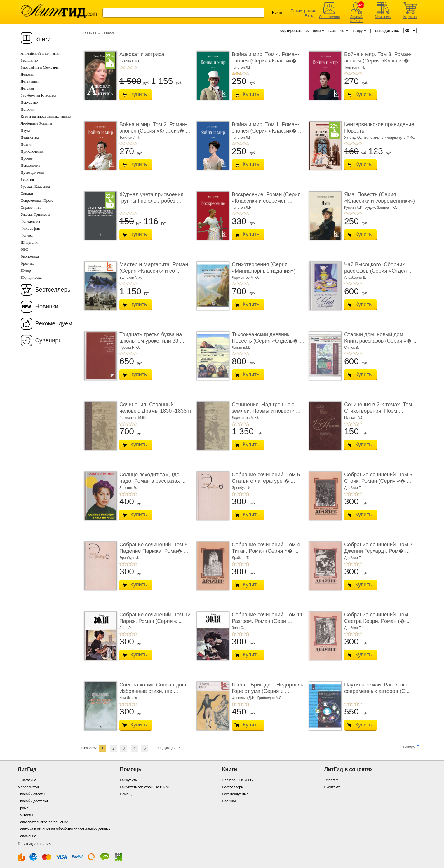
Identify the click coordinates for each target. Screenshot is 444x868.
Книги (43, 39)
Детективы (30, 81)
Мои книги (383, 17)
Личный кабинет (356, 19)
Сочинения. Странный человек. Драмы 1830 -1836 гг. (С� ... (156, 411)
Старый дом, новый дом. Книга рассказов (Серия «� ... (381, 338)
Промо (23, 808)
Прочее (27, 158)
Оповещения (330, 17)
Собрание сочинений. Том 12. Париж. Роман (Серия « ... (156, 618)
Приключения (32, 151)
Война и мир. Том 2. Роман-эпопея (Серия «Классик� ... (155, 128)
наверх (409, 747)
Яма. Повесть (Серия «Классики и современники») (379, 198)
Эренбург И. (242, 488)
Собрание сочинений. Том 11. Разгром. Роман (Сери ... (268, 618)
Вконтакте (332, 787)
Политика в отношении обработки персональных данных (64, 829)
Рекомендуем (54, 323)
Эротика (28, 263)
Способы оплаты (32, 794)
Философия (30, 228)
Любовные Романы (36, 123)
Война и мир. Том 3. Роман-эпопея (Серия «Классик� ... (379, 57)
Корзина (410, 17)
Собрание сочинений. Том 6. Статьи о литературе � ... (267, 478)
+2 (125, 67)
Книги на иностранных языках (46, 116)
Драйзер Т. (353, 488)
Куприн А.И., (355, 208)
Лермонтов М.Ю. (245, 278)
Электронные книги (238, 780)
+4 (132, 67)
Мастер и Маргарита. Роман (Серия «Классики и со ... (154, 268)
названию (336, 31)
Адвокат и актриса (142, 54)
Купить (139, 94)
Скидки (27, 193)
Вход (310, 16)
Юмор (26, 270)
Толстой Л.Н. (242, 67)
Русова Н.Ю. (130, 348)
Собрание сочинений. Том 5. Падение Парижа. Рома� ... (154, 548)
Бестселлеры (54, 290)
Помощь (127, 794)
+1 (121, 67)
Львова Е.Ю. (130, 61)
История (28, 109)
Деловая (28, 74)
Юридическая (32, 277)
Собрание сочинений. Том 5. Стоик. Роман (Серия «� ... (379, 478)
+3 (128, 67)
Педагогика (30, 137)
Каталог (108, 33)
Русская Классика (35, 186)
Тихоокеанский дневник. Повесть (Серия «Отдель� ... (268, 338)
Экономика (30, 256)
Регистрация (304, 11)
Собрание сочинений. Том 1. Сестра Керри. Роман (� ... (379, 618)
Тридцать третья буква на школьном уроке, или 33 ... (152, 338)
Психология (31, 165)
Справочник (31, 207)
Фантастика (31, 221)
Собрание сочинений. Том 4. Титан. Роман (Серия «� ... (267, 548)
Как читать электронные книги (144, 787)
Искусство (29, 102)
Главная (90, 33)
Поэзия (27, 144)
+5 (135, 67)
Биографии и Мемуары (40, 67)
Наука (26, 130)
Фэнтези (28, 235)
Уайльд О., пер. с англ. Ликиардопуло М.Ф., (380, 137)
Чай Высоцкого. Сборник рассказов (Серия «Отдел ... (378, 268)
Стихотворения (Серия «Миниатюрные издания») (264, 268)
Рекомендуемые (235, 794)
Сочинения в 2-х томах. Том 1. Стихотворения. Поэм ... (381, 408)
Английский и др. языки (41, 53)
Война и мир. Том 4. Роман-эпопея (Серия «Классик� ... (267, 57)
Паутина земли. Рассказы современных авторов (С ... (378, 688)
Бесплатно (29, 60)
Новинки (47, 306)
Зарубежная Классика (39, 95)
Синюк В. (352, 348)
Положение (27, 836)
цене (317, 31)
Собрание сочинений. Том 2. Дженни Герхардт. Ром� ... (379, 548)
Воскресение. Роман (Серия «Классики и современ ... (266, 198)
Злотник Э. (128, 488)
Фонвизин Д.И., (245, 698)
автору (357, 31)
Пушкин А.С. (354, 418)
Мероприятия (29, 787)
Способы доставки (33, 801)
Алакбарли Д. (355, 278)
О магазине (27, 780)
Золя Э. (126, 628)
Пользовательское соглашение (43, 822)
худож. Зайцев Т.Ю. (381, 208)
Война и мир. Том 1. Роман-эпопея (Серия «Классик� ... (267, 128)
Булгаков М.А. (131, 278)
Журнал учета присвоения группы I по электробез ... (151, 198)
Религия (27, 179)
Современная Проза (37, 200)
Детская (27, 88)
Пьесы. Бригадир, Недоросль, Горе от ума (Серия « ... (268, 688)
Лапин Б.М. (241, 348)
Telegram (331, 780)
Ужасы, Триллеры (35, 214)
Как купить (129, 780)
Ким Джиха (128, 698)
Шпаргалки (30, 242)
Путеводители (32, 172)
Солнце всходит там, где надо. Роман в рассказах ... (153, 478)
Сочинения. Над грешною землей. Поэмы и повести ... (266, 408)
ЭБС (24, 249)
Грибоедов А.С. (270, 698)
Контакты (25, 815)
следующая (166, 748)
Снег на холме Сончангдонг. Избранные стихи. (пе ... (154, 688)
